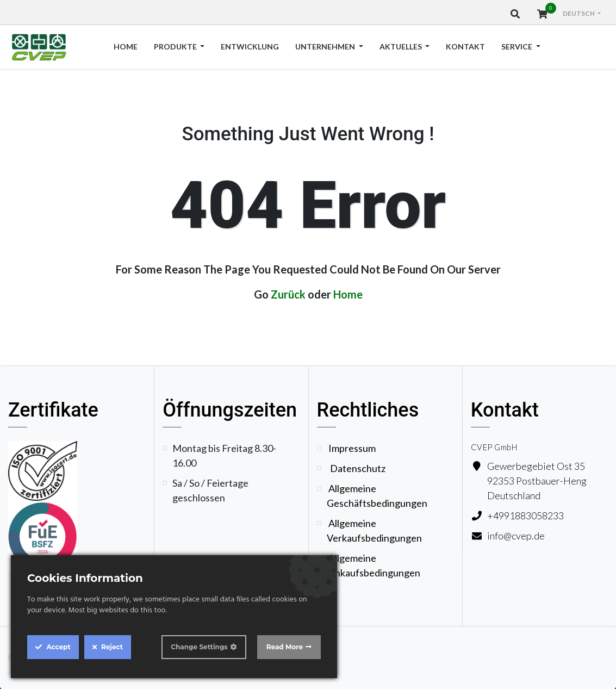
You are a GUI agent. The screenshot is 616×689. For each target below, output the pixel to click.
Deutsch (579, 13)
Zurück (288, 294)
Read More (285, 647)
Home (348, 294)
